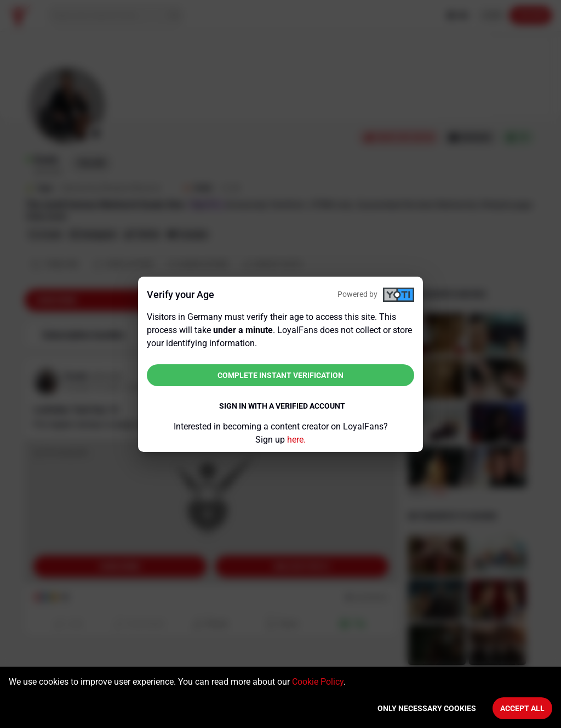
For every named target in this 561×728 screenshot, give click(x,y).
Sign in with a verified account (282, 406)
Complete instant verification (280, 375)
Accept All (522, 708)
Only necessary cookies (427, 708)
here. (296, 440)
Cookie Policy (318, 682)
